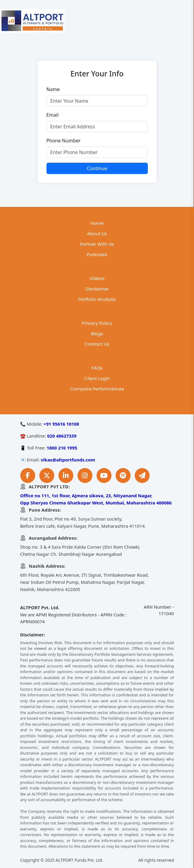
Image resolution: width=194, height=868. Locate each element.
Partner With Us (97, 244)
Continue (97, 168)
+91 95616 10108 (61, 424)
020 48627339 (62, 436)
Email (53, 115)
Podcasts (97, 254)
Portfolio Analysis (97, 299)
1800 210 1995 (62, 448)
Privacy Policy (97, 323)
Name (53, 89)
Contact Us (97, 344)
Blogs (97, 334)
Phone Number (64, 141)
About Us (97, 234)
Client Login (97, 378)
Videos (97, 278)
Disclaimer (97, 289)
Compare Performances (97, 389)
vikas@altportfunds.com (68, 460)
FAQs (97, 368)
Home (97, 223)
